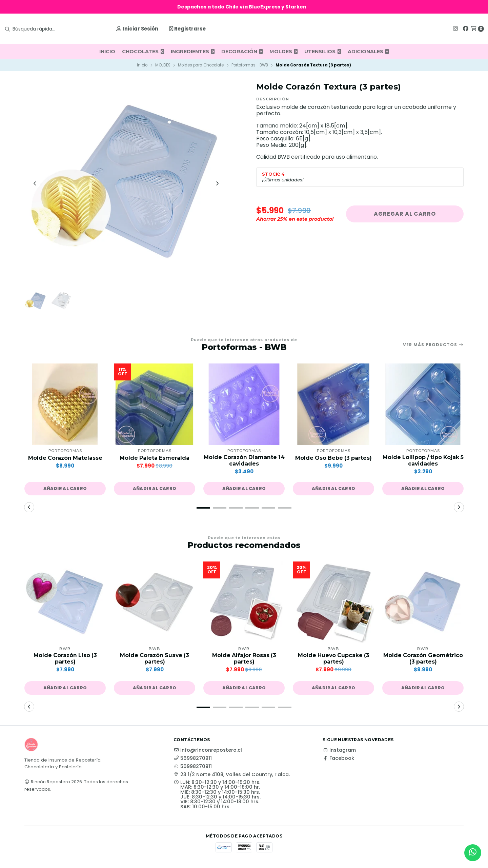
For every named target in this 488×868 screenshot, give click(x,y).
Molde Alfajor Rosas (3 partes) (244, 659)
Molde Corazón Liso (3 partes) (65, 659)
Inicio (142, 65)
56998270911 (193, 759)
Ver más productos (433, 345)
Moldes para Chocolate (201, 65)
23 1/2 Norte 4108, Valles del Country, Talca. (232, 775)
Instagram (339, 751)
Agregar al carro (405, 214)
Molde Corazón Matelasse (65, 459)
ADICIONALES (368, 52)
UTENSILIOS (323, 52)
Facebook (338, 759)
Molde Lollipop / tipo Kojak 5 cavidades (423, 461)
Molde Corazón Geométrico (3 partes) (423, 659)
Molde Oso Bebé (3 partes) (333, 459)
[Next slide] (217, 184)
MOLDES (283, 52)
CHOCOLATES (143, 52)
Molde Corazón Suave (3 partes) (155, 659)
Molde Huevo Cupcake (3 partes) (334, 659)
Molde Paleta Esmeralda (155, 459)
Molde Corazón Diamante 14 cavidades (244, 461)
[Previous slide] (35, 184)
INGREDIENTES (193, 52)
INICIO (107, 52)
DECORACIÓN (242, 52)
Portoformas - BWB (250, 65)
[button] (65, 489)
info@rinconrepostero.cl (208, 751)
